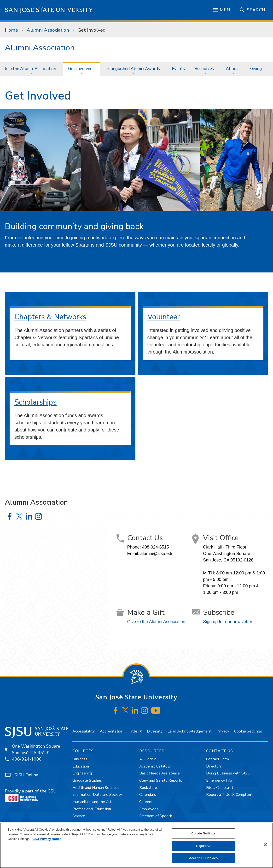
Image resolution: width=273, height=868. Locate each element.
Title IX (135, 731)
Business (80, 759)
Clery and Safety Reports (161, 780)
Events (178, 69)
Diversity (155, 731)
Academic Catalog (154, 766)
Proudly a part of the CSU (31, 795)
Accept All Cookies (203, 858)
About (232, 69)
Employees (149, 809)
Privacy (223, 731)
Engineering (82, 773)
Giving (256, 69)
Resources (204, 69)
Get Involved (92, 30)
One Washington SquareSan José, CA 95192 (36, 749)
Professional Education (92, 809)
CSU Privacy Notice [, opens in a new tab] (47, 839)
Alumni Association (48, 30)
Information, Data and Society (97, 795)
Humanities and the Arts (93, 802)
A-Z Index (148, 759)
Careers (146, 802)
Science (79, 816)
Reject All (203, 846)
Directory (214, 766)
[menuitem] (32, 69)
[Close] (265, 845)
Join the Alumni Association (30, 69)
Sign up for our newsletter (228, 622)
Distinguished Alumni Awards (132, 69)
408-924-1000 (27, 759)
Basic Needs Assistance (160, 773)
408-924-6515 (156, 547)
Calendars (148, 795)
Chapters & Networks (50, 317)
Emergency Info (219, 780)
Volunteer (164, 317)
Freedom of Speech (156, 816)
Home (11, 30)
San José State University (49, 10)
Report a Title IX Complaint (229, 795)
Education (81, 766)
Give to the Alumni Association (156, 622)
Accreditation (112, 731)
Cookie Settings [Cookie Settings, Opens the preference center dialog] (203, 833)
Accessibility (84, 731)
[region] (136, 845)
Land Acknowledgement (190, 731)
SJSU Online (26, 775)
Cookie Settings (248, 731)
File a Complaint (220, 788)
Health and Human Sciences (96, 788)
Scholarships (35, 402)
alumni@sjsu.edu (157, 554)
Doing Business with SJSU (228, 773)
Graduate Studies (87, 780)
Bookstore (148, 788)
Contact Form (218, 759)
